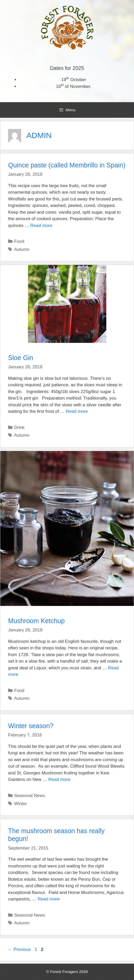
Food (19, 241)
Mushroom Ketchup (36, 621)
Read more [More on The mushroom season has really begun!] (49, 899)
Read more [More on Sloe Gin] (77, 411)
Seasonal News (30, 796)
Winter (21, 804)
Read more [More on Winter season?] (59, 779)
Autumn (22, 249)
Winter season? (31, 726)
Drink (19, 427)
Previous (19, 949)
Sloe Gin (21, 358)
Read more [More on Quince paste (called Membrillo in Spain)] (41, 226)
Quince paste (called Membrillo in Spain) (67, 165)
